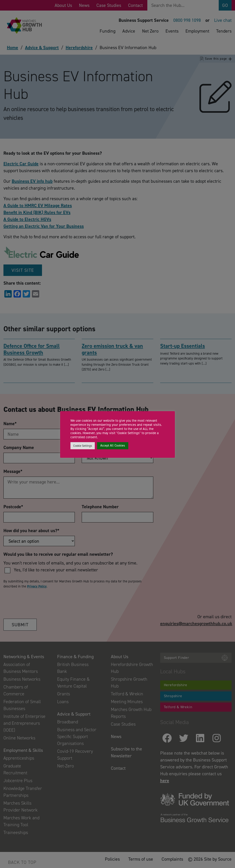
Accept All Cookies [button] (113, 445)
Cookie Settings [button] (83, 446)
